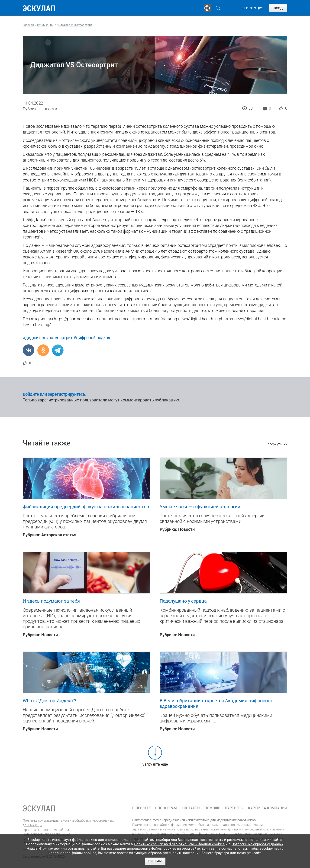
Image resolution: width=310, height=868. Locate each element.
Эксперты (124, 8)
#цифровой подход (92, 338)
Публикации (156, 8)
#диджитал (34, 338)
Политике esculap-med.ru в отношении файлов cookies (179, 844)
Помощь (212, 808)
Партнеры (234, 808)
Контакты (191, 808)
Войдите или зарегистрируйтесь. (55, 394)
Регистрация (252, 8)
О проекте (141, 808)
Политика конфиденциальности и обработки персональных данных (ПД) (68, 823)
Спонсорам (166, 808)
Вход (278, 8)
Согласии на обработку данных (257, 844)
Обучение (96, 8)
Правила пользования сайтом (46, 830)
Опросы (186, 8)
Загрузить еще (155, 764)
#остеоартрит (59, 338)
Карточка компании (268, 808)
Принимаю (155, 861)
